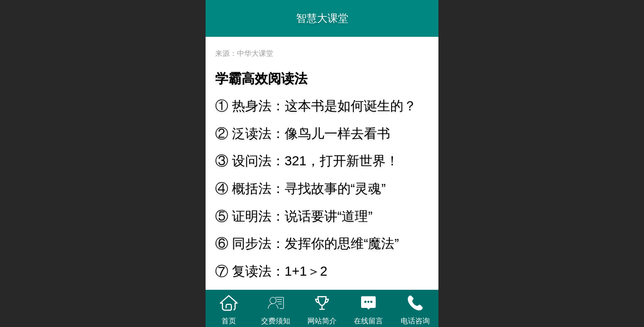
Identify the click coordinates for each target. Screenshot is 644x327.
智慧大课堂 (322, 18)
